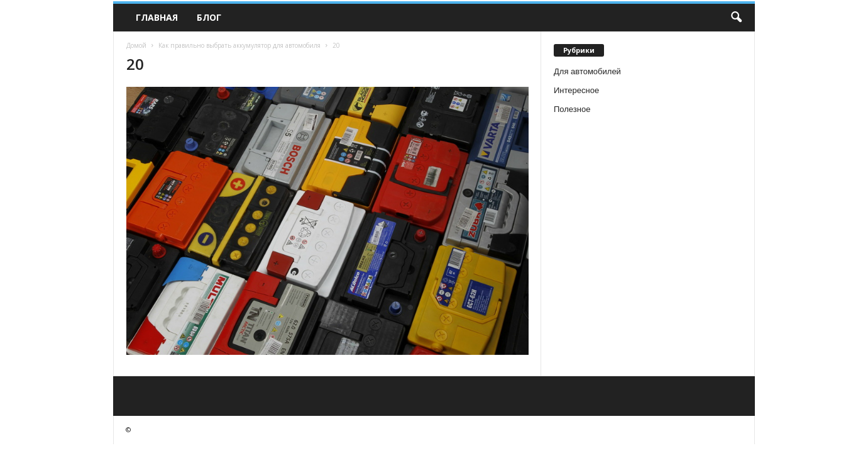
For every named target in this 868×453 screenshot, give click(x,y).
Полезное (572, 109)
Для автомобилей (587, 71)
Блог (209, 17)
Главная (157, 17)
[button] (736, 18)
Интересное (576, 90)
